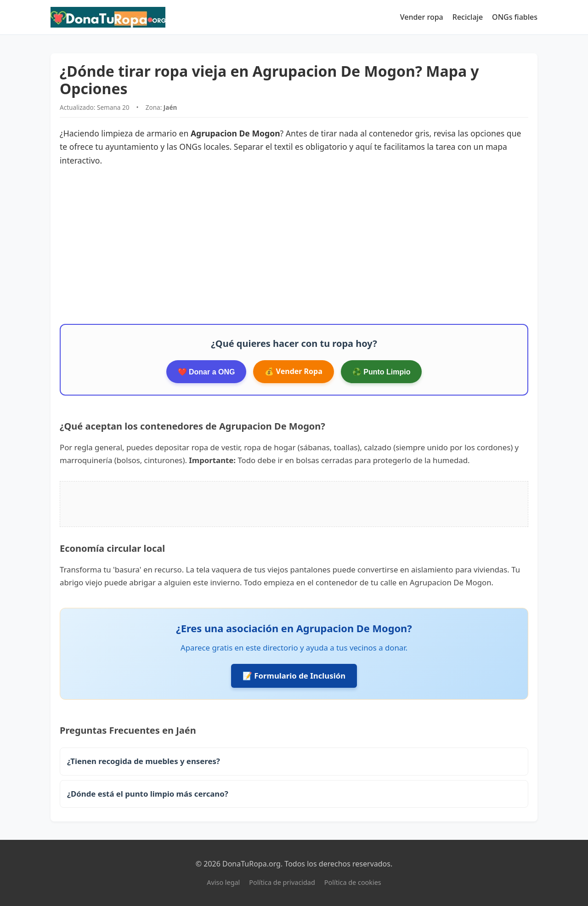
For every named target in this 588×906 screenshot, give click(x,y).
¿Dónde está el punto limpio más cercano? (148, 794)
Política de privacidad (282, 882)
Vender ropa (422, 17)
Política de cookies (353, 882)
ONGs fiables (515, 17)
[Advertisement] (294, 246)
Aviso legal (223, 882)
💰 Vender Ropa (293, 371)
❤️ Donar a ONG (206, 372)
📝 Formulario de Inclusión (294, 676)
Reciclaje (468, 17)
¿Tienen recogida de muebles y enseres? (144, 761)
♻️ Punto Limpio (382, 372)
